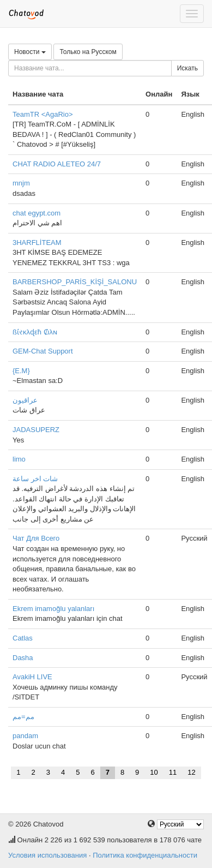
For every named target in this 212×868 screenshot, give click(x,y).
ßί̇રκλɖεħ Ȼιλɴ (35, 332)
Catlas (23, 638)
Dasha (23, 658)
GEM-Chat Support (43, 351)
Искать (187, 68)
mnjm (21, 183)
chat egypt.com (37, 213)
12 (191, 772)
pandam (25, 736)
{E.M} (21, 371)
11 (173, 772)
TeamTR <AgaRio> (43, 114)
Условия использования (47, 855)
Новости (30, 52)
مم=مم (23, 717)
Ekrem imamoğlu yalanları (53, 609)
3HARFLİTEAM (37, 243)
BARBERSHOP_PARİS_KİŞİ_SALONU (75, 282)
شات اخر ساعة (35, 479)
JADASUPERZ (36, 430)
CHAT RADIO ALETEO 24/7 (57, 164)
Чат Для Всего (36, 538)
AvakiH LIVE (32, 677)
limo (19, 459)
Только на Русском (88, 52)
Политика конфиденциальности (145, 855)
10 (154, 772)
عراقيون (25, 400)
